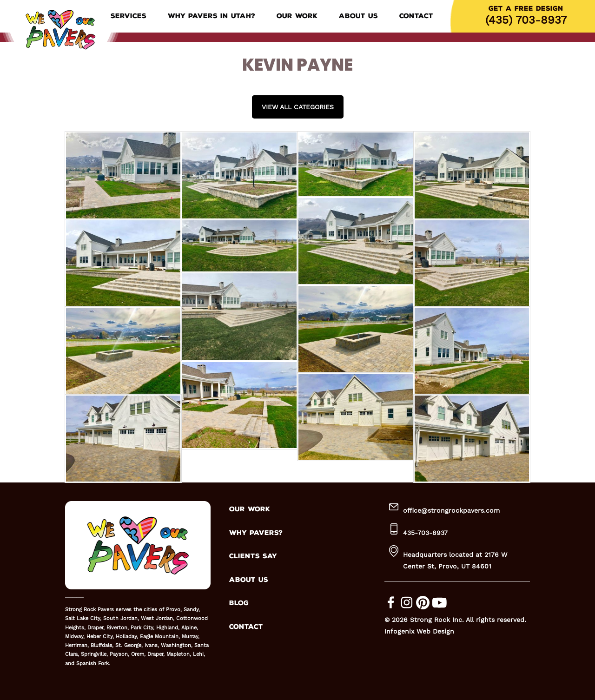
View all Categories (298, 107)
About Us (358, 16)
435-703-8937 (425, 533)
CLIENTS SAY (253, 556)
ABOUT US (249, 580)
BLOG (239, 603)
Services (129, 16)
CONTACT (246, 627)
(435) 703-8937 (526, 20)
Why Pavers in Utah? (212, 16)
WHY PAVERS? (256, 533)
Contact (416, 16)
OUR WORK (250, 509)
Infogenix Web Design (419, 631)
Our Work (297, 16)
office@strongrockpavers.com (451, 510)
